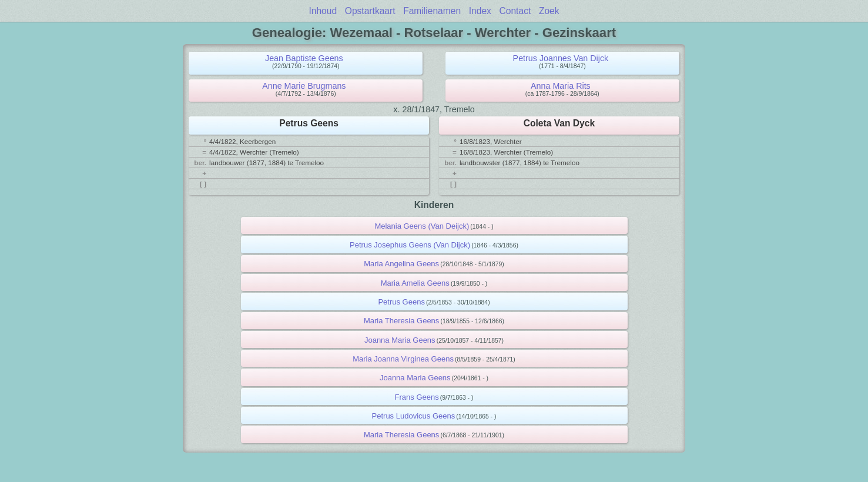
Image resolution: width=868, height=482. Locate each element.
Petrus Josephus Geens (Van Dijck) (410, 245)
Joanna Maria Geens (400, 340)
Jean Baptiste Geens (304, 58)
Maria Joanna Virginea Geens (403, 359)
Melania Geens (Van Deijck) (422, 226)
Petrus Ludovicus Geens (414, 416)
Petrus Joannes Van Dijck (561, 58)
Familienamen (432, 11)
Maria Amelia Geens (415, 283)
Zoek (549, 11)
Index (480, 11)
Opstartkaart (370, 11)
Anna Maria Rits (561, 86)
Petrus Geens (401, 302)
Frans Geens (417, 397)
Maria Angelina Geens (401, 264)
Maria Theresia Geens (401, 321)
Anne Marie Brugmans (304, 86)
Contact (515, 11)
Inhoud (323, 11)
